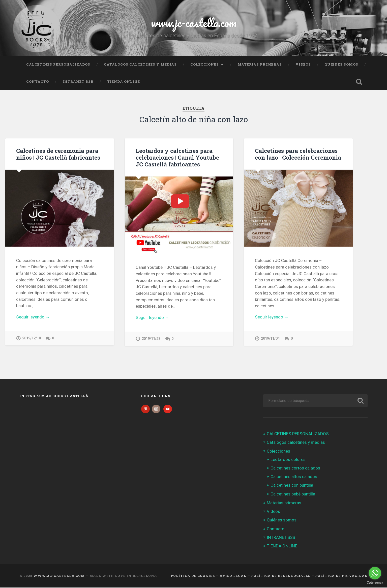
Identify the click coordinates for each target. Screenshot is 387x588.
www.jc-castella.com (194, 23)
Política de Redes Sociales (281, 576)
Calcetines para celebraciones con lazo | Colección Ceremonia (298, 154)
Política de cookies (193, 576)
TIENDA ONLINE (124, 81)
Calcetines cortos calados (295, 468)
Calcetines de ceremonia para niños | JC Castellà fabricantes (58, 154)
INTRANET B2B (78, 81)
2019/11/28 (151, 339)
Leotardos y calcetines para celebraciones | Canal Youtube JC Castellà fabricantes (177, 157)
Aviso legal (233, 576)
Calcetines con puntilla (292, 486)
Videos (303, 64)
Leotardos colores (288, 460)
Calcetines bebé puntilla (293, 494)
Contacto (38, 81)
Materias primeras (260, 64)
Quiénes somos (341, 64)
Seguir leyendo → (33, 317)
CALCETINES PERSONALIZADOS (58, 64)
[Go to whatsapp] (375, 573)
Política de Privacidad (341, 576)
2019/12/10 (32, 338)
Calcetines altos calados (294, 477)
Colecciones (205, 64)
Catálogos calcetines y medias (140, 64)
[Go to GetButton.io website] (375, 583)
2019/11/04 (270, 339)
